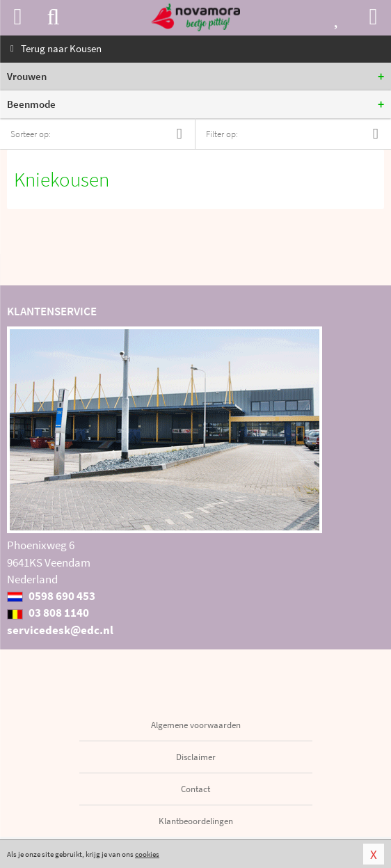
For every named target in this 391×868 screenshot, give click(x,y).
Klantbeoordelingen (196, 821)
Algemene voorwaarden (196, 725)
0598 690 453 (51, 596)
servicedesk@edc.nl (60, 630)
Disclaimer (196, 757)
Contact (195, 789)
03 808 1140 (48, 613)
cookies (147, 854)
